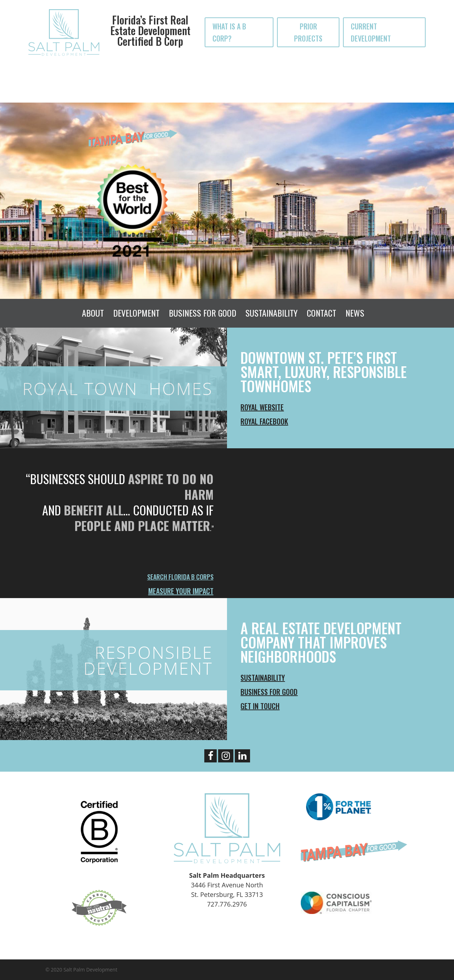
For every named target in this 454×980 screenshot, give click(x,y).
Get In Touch (260, 706)
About (93, 313)
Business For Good (203, 313)
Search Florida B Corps (180, 577)
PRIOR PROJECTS (308, 32)
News (355, 313)
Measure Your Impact (181, 591)
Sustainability (272, 313)
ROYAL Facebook (264, 421)
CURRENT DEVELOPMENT (371, 32)
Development (136, 313)
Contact (322, 313)
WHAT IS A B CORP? (229, 32)
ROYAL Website (262, 407)
